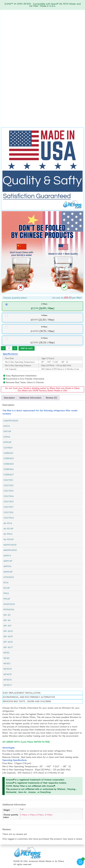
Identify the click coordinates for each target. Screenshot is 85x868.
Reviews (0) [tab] (51, 398)
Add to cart (27, 348)
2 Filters (44, 304)
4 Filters (44, 315)
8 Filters (44, 327)
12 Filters (44, 338)
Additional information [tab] (30, 398)
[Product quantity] (9, 348)
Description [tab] (9, 398)
